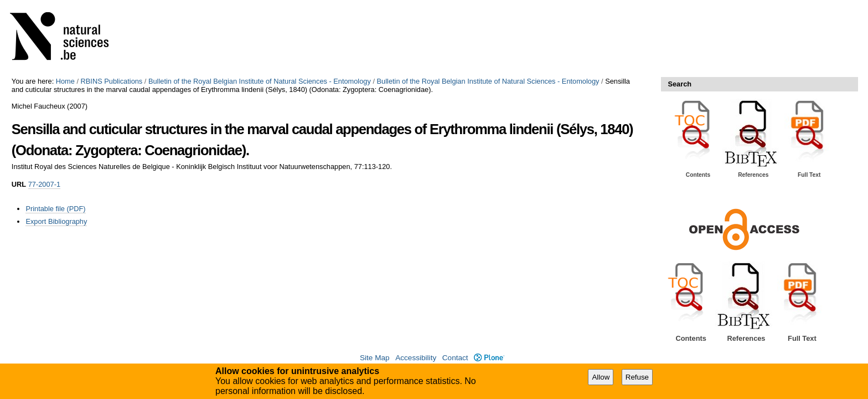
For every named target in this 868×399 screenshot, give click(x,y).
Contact (455, 358)
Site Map (375, 358)
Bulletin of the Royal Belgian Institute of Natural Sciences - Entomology (260, 81)
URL (19, 184)
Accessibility (416, 358)
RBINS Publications (112, 81)
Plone (489, 358)
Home (65, 81)
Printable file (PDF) (55, 209)
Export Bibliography (56, 221)
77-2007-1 (44, 184)
